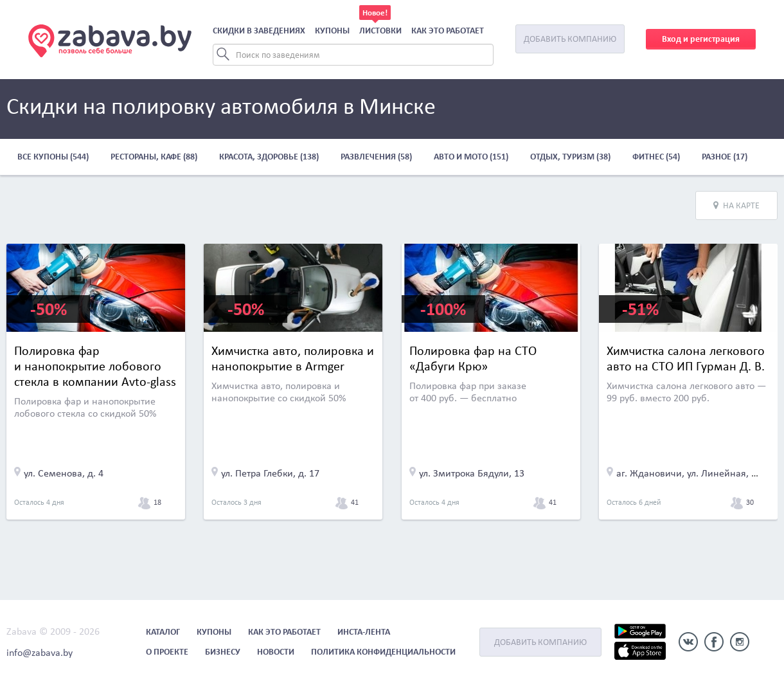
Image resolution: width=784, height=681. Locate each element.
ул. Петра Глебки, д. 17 (270, 473)
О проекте (167, 652)
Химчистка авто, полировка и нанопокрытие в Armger (293, 358)
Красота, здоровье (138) (269, 157)
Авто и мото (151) (471, 157)
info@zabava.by (40, 652)
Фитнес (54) (656, 157)
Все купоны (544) (53, 157)
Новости (276, 652)
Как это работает (448, 31)
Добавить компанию (570, 39)
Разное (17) (725, 157)
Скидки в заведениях (259, 31)
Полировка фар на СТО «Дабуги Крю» (473, 358)
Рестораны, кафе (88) (154, 157)
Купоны (332, 31)
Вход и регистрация (701, 39)
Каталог (163, 632)
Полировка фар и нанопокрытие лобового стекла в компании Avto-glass (95, 366)
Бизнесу (223, 652)
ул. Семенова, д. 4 (64, 473)
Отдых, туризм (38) (570, 157)
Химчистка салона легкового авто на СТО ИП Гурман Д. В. (686, 358)
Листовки (380, 31)
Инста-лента (364, 632)
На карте (736, 205)
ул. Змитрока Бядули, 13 (472, 473)
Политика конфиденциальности (383, 652)
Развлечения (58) (376, 157)
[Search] (353, 55)
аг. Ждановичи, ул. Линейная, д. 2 (692, 473)
